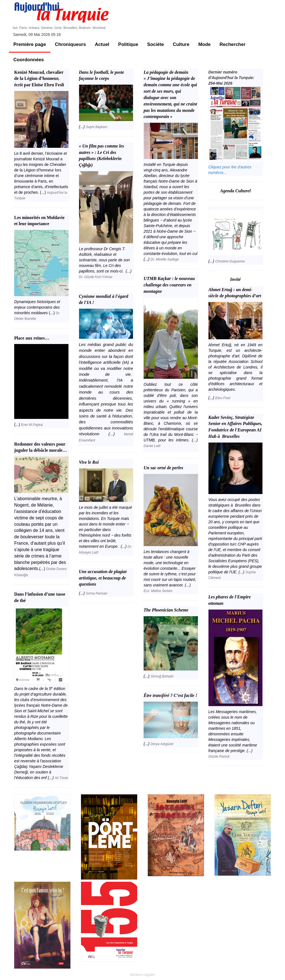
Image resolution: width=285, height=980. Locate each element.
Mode (204, 44)
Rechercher (233, 44)
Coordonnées (29, 60)
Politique (128, 44)
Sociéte (155, 44)
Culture (181, 44)
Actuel (102, 44)
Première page (30, 44)
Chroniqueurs (70, 44)
